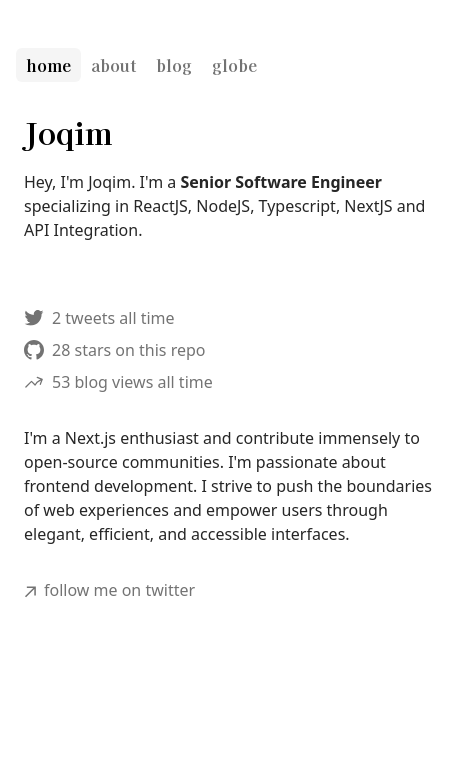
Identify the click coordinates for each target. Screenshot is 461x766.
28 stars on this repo (115, 350)
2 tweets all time (99, 318)
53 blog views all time (118, 382)
